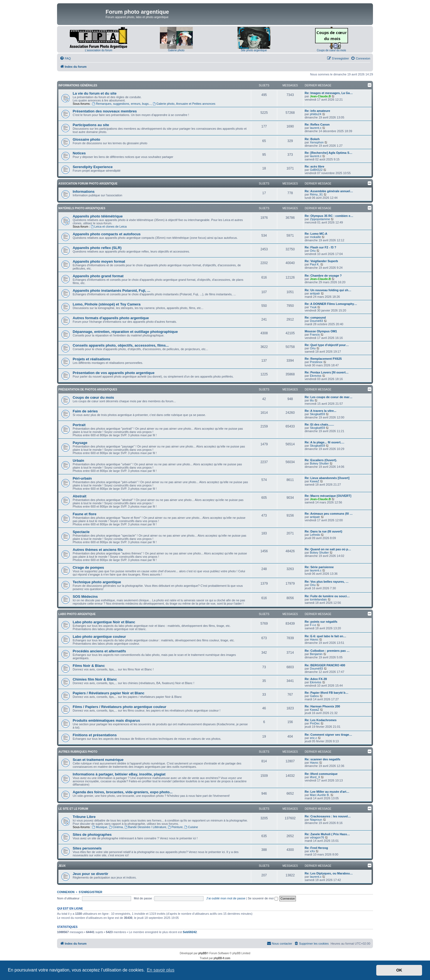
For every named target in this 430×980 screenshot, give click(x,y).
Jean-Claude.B (320, 96)
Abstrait (80, 496)
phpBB (202, 953)
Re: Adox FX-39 (316, 679)
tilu (312, 400)
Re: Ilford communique (321, 774)
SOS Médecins (85, 597)
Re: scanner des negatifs (322, 759)
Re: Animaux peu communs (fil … (329, 514)
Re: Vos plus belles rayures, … (327, 582)
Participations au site (91, 125)
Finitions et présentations (95, 735)
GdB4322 (316, 170)
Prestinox (316, 362)
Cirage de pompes (88, 567)
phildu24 (316, 114)
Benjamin (316, 654)
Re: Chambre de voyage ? (323, 276)
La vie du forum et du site (95, 93)
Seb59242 (190, 932)
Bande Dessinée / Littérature (145, 827)
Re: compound (315, 318)
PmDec (315, 723)
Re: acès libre (315, 166)
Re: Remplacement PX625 (323, 359)
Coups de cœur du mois (331, 50)
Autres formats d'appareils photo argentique (111, 318)
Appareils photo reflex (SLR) (97, 248)
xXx (312, 851)
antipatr (315, 293)
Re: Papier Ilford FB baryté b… (327, 693)
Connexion (66, 892)
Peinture (175, 827)
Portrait (79, 425)
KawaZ (315, 481)
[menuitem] (65, 58)
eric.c (313, 738)
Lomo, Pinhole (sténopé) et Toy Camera (107, 304)
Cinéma (116, 827)
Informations (84, 192)
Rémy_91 (316, 194)
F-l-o (313, 625)
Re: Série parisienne (319, 567)
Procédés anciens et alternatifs (99, 651)
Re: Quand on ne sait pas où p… (328, 549)
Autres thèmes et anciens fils (98, 550)
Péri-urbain (82, 478)
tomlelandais (318, 599)
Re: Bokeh (312, 139)
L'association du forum (99, 50)
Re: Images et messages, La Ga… (329, 93)
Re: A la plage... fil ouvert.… (325, 442)
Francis (315, 335)
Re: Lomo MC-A (316, 234)
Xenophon (317, 142)
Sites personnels (87, 848)
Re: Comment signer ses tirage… (328, 735)
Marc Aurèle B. (320, 795)
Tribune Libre (84, 817)
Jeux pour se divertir (90, 874)
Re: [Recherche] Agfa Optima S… (329, 153)
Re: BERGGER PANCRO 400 (325, 665)
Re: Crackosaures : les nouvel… (328, 816)
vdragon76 (317, 837)
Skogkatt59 (317, 414)
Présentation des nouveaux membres (105, 111)
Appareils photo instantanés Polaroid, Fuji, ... (111, 291)
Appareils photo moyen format (99, 261)
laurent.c (316, 128)
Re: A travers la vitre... (320, 411)
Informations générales (78, 85)
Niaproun (316, 820)
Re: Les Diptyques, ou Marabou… (329, 873)
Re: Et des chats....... (319, 424)
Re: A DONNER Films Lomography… (331, 304)
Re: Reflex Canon (317, 124)
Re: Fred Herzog (316, 848)
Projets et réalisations (91, 359)
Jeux (62, 866)
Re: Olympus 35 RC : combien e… (329, 216)
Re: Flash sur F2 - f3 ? (320, 247)
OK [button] (399, 970)
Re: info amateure (317, 111)
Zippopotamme (320, 219)
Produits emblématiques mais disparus (106, 720)
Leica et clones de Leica (109, 226)
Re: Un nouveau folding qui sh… (328, 290)
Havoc (314, 639)
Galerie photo (176, 50)
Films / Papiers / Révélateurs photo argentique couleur (120, 707)
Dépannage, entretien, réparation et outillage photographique (125, 332)
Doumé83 (316, 321)
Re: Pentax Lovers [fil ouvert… (327, 372)
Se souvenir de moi (263, 898)
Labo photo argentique (77, 614)
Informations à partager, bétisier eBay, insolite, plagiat (119, 774)
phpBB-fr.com (222, 958)
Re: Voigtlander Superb (321, 261)
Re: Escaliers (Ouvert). (321, 460)
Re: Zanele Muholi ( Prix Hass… (327, 834)
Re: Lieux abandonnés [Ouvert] (327, 478)
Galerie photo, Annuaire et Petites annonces (184, 104)
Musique (100, 827)
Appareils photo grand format (98, 276)
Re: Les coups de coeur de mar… (329, 397)
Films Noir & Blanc (89, 666)
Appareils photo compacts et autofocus (107, 234)
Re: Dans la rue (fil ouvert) (323, 531)
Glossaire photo (86, 139)
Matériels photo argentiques (82, 208)
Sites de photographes (92, 835)
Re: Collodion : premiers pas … (327, 651)
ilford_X (315, 777)
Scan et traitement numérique (98, 760)
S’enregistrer (90, 892)
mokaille (315, 237)
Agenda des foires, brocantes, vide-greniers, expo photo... (123, 792)
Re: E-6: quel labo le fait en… (326, 636)
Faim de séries (85, 411)
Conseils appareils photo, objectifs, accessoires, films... (121, 345)
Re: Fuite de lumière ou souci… (327, 596)
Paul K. (315, 264)
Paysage (80, 443)
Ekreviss (316, 376)
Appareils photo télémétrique (98, 216)
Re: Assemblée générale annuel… (329, 191)
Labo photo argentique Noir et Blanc (104, 622)
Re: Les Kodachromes (321, 720)
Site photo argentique (254, 50)
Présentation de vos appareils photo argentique (114, 373)
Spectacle (81, 532)
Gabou (314, 696)
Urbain (78, 461)
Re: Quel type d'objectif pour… (327, 345)
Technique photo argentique (97, 582)
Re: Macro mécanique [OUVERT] (328, 496)
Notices (79, 153)
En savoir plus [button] (161, 970)
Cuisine (191, 827)
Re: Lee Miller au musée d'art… (327, 792)
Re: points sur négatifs (321, 622)
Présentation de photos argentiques (88, 390)
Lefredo (315, 535)
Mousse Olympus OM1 (321, 331)
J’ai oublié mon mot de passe (226, 898)
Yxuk (313, 307)
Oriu (313, 251)
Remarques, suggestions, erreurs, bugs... (122, 104)
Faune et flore (84, 514)
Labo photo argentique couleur (99, 637)
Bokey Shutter (319, 463)
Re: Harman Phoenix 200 (322, 706)
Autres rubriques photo (78, 752)
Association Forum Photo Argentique (88, 184)
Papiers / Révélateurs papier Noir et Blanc (109, 693)
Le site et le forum (73, 809)
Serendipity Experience (93, 167)
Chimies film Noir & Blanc (95, 679)
